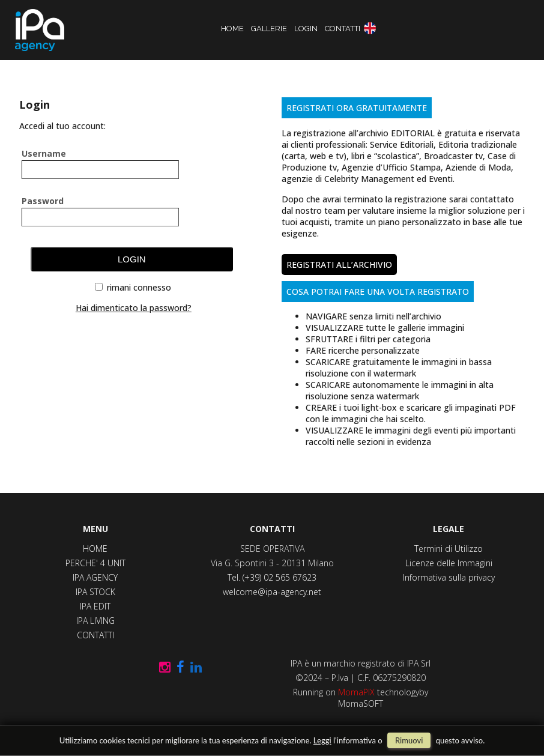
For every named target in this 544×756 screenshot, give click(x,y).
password (43, 200)
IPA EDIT (95, 606)
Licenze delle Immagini (449, 563)
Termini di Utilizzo (449, 549)
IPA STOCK (95, 592)
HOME (95, 549)
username (44, 153)
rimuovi (409, 740)
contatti (343, 29)
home (232, 29)
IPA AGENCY (95, 577)
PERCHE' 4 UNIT (95, 563)
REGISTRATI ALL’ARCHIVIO (339, 265)
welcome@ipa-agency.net (272, 592)
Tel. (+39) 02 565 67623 (272, 577)
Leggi (322, 740)
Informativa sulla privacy (449, 577)
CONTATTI (95, 635)
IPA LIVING (95, 621)
